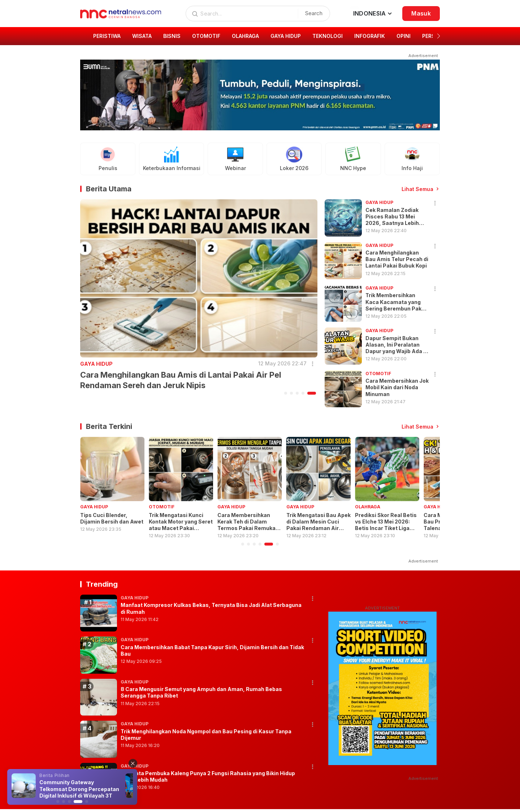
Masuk (421, 13)
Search (314, 13)
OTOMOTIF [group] (206, 36)
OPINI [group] (404, 36)
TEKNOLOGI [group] (328, 36)
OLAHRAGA (368, 507)
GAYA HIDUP (96, 364)
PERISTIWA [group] (107, 36)
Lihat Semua (417, 189)
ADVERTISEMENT (382, 608)
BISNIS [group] (172, 36)
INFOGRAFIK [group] (370, 36)
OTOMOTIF (162, 507)
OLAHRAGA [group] (245, 36)
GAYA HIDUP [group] (286, 36)
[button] (439, 36)
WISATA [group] (142, 36)
